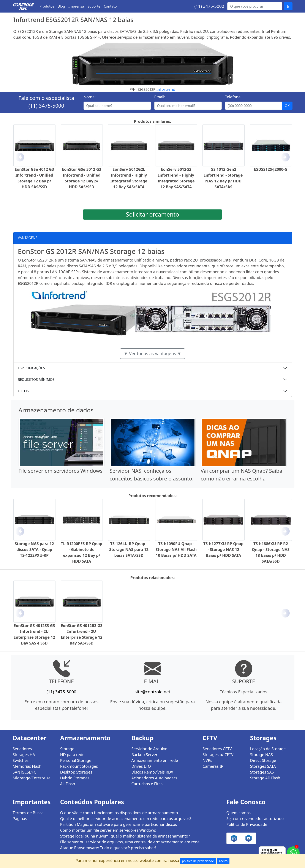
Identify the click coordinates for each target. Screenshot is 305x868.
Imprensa (76, 6)
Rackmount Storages (79, 766)
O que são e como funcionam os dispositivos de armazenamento (119, 813)
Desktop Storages (76, 772)
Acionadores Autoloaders (154, 778)
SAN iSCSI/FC (24, 772)
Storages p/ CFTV (218, 755)
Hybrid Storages (75, 778)
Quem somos (239, 813)
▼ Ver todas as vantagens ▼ (153, 353)
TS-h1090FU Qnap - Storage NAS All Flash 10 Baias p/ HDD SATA (176, 549)
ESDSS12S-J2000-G (271, 169)
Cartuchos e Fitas (147, 784)
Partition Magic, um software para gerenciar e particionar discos (119, 824)
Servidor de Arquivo (149, 749)
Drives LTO (141, 766)
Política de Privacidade (247, 824)
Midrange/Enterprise (32, 778)
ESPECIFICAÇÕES (32, 368)
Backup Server (145, 755)
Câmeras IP (213, 766)
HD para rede (72, 755)
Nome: (90, 97)
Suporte (94, 6)
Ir (288, 6)
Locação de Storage (268, 749)
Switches (21, 760)
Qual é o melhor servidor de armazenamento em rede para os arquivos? (126, 819)
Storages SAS (262, 772)
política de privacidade (198, 861)
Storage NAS (262, 755)
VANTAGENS (28, 238)
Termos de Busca (28, 813)
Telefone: (233, 97)
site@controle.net (152, 692)
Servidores (22, 749)
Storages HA (24, 755)
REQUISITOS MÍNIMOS (36, 380)
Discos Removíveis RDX (152, 772)
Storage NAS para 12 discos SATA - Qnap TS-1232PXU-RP (34, 549)
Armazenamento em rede (155, 760)
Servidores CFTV (217, 749)
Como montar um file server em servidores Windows (108, 830)
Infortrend (166, 89)
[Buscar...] (255, 6)
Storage (67, 749)
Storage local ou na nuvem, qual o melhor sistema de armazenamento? (125, 836)
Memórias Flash (27, 766)
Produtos (47, 6)
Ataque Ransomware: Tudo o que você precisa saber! (108, 848)
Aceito (223, 861)
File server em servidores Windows (61, 471)
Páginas (20, 819)
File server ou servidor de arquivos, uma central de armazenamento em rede (130, 842)
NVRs (207, 760)
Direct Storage (263, 760)
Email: (160, 97)
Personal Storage (76, 760)
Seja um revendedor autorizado (255, 819)
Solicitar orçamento (152, 214)
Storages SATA (263, 766)
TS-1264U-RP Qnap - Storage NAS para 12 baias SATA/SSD (129, 549)
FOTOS (23, 391)
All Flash (68, 784)
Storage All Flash (265, 778)
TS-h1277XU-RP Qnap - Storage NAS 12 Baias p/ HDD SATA (223, 549)
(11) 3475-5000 (209, 6)
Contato (110, 6)
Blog (61, 6)
